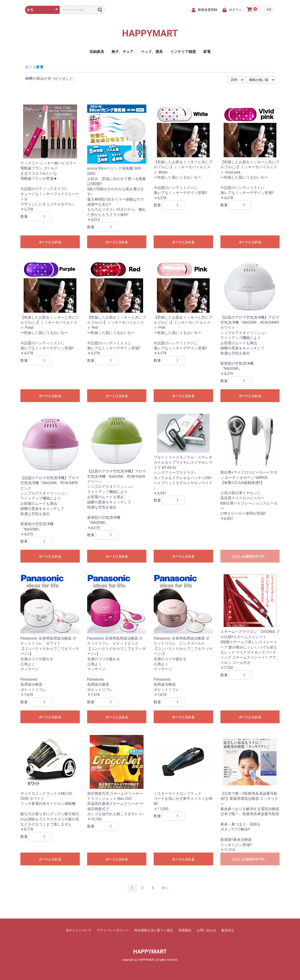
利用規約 (185, 930)
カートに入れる (50, 242)
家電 (207, 52)
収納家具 (97, 52)
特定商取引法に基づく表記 (154, 930)
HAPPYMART (150, 33)
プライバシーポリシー (113, 930)
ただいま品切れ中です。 (250, 556)
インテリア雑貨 (183, 52)
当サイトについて (78, 930)
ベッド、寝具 (152, 52)
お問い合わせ (206, 930)
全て (29, 67)
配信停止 (228, 930)
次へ (165, 888)
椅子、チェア (122, 52)
